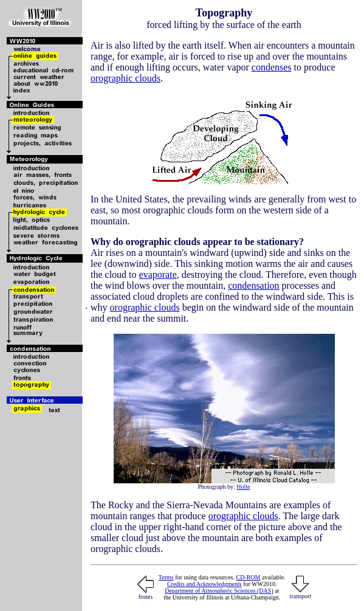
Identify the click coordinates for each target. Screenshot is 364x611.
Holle (243, 487)
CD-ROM (248, 577)
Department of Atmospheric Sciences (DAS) (219, 591)
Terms (166, 577)
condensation (253, 285)
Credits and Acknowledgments (204, 584)
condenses (272, 67)
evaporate (158, 274)
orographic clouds (125, 78)
